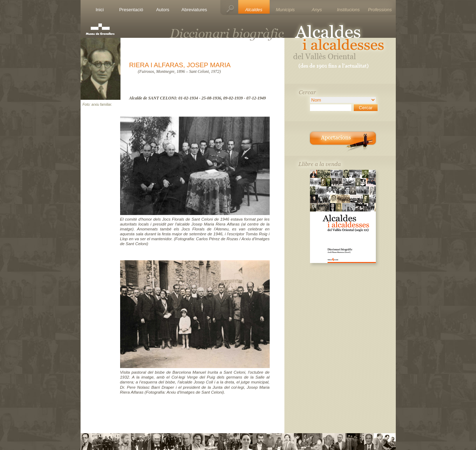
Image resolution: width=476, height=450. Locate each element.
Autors (163, 10)
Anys (317, 10)
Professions (380, 10)
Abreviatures (194, 10)
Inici (100, 10)
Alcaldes (254, 10)
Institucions (348, 10)
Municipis (285, 10)
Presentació (131, 10)
